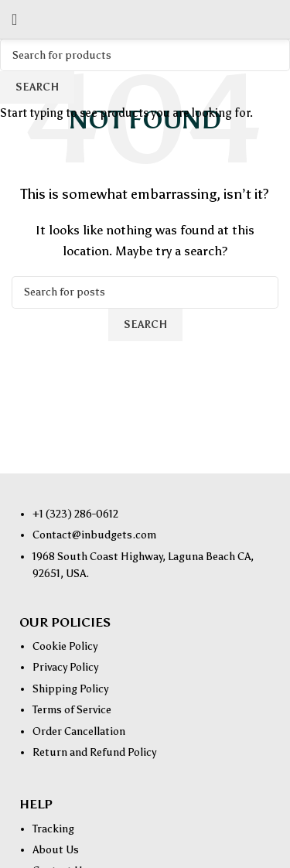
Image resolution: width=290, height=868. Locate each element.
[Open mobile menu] (14, 19)
